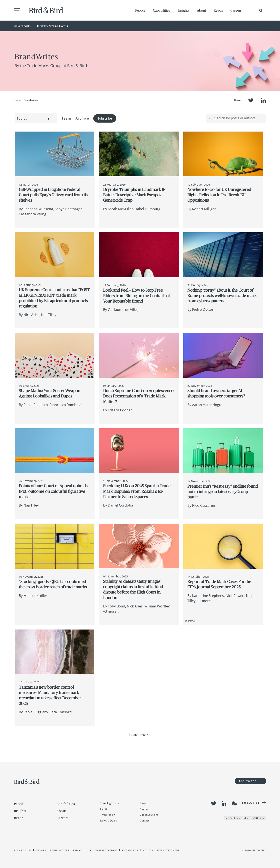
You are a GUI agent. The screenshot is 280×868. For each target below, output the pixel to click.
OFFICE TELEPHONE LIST (245, 818)
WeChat (234, 804)
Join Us (104, 809)
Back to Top (250, 781)
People (140, 10)
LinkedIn (263, 100)
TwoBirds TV (107, 815)
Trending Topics (110, 803)
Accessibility (130, 850)
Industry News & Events (52, 26)
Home (18, 100)
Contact (144, 821)
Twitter (251, 100)
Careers (236, 10)
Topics (35, 118)
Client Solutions (149, 815)
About (201, 10)
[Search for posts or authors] (239, 118)
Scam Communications (102, 850)
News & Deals (108, 821)
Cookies (41, 850)
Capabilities (161, 10)
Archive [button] (82, 118)
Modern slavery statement (161, 850)
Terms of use (23, 850)
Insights (184, 10)
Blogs (143, 803)
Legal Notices (60, 850)
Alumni (144, 809)
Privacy (78, 850)
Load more (140, 735)
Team (67, 118)
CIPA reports (22, 26)
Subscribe (105, 118)
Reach (218, 10)
